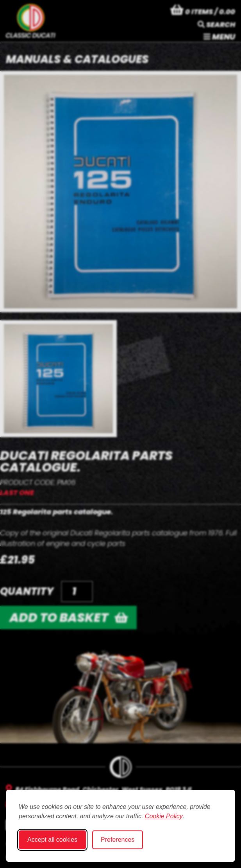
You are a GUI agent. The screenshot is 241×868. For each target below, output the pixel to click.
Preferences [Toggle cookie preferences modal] (118, 840)
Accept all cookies (52, 840)
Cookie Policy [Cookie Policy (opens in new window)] (164, 816)
